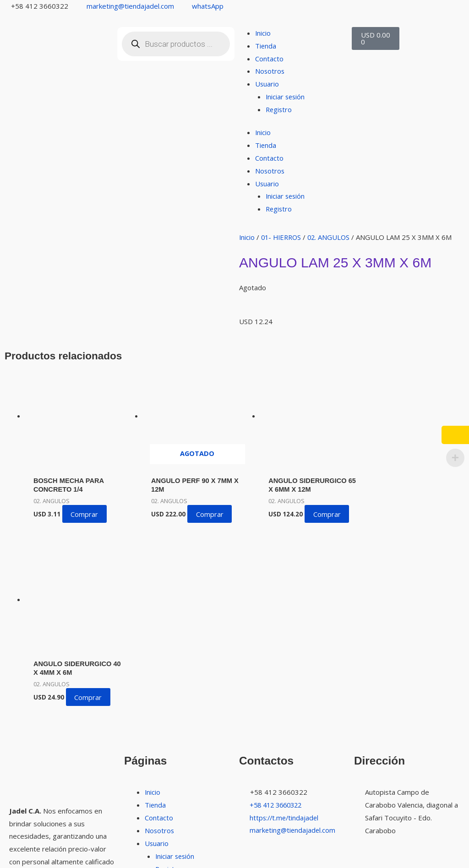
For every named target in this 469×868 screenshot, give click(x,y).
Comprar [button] (86, 509)
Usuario (267, 84)
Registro (279, 109)
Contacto (269, 59)
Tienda (266, 46)
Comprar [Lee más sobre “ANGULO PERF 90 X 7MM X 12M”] (205, 509)
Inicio (263, 33)
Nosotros (270, 71)
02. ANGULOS (333, 237)
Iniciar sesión (286, 97)
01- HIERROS (283, 237)
